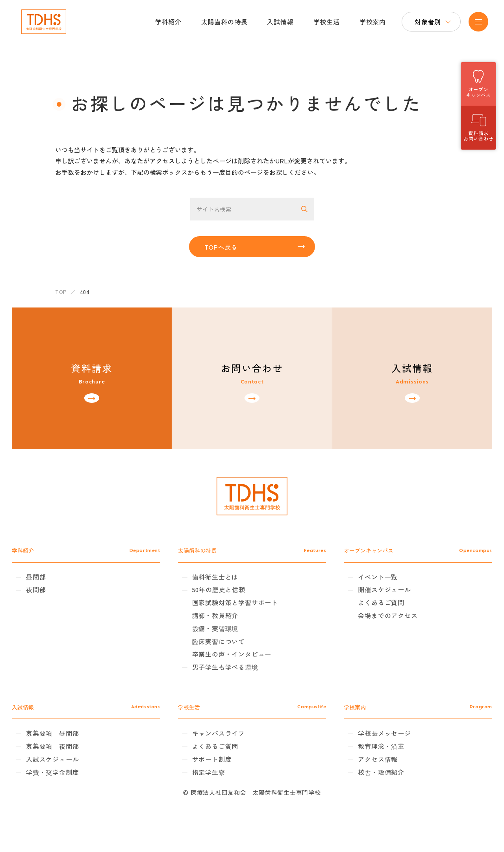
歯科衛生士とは (223, 596)
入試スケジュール (76, 779)
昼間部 (59, 596)
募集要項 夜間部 (76, 766)
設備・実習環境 (223, 648)
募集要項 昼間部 (76, 753)
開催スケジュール (376, 609)
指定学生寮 (217, 792)
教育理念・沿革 (373, 766)
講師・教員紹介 (223, 635)
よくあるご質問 (373, 622)
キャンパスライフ (226, 753)
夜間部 (59, 609)
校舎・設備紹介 (373, 792)
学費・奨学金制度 (76, 792)
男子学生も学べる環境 (233, 687)
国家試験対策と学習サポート (243, 622)
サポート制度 (220, 779)
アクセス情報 (370, 779)
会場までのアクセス (380, 635)
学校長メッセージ (376, 753)
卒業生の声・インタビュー (240, 674)
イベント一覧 (370, 596)
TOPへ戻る (223, 249)
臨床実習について (226, 661)
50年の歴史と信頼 (227, 609)
